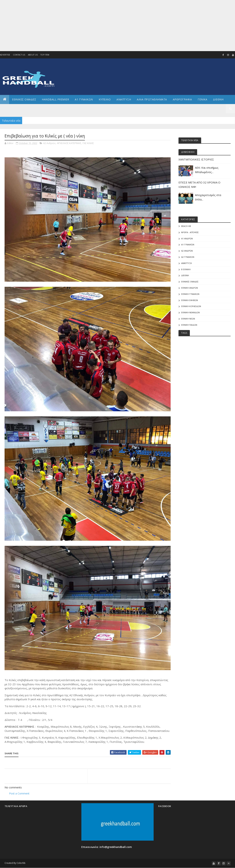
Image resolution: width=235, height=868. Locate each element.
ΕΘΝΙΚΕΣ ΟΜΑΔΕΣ (24, 99)
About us (33, 55)
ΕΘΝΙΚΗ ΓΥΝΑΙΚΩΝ (190, 294)
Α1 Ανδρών (187, 238)
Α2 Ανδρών (49, 143)
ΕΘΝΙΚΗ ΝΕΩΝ (188, 319)
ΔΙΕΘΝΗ (185, 275)
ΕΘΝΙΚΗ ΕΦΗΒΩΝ (190, 300)
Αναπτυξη (124, 99)
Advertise (5, 55)
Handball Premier (55, 99)
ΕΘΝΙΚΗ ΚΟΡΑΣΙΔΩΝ (191, 306)
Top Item (45, 55)
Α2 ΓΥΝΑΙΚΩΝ (188, 257)
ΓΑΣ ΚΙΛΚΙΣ (88, 143)
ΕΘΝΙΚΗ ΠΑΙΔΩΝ (189, 325)
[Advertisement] (109, 26)
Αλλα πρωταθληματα (152, 99)
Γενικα (202, 99)
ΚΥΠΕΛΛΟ (105, 99)
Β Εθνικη (186, 269)
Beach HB (186, 226)
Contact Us (19, 55)
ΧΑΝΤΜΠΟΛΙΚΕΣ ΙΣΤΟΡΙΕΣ (196, 159)
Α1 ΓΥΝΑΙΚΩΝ (84, 99)
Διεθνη (218, 99)
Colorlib (21, 863)
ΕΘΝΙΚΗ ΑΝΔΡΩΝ (190, 288)
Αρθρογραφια (182, 99)
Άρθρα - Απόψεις (190, 232)
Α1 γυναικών (188, 245)
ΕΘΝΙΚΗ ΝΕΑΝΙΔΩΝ (190, 312)
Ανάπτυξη (187, 263)
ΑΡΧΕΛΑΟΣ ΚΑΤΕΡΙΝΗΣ (69, 143)
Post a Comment (19, 793)
